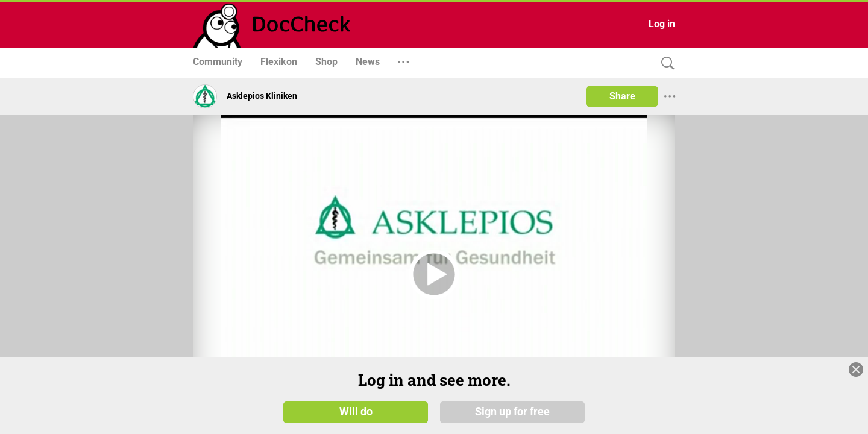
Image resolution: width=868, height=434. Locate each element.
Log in (662, 24)
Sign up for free (512, 411)
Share (622, 96)
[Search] (665, 64)
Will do (356, 411)
